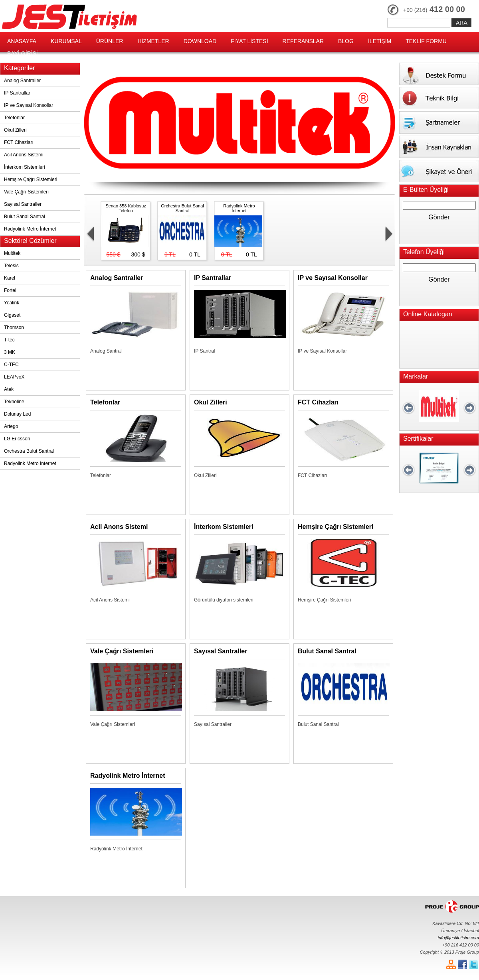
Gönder (439, 217)
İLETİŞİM (380, 41)
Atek (9, 389)
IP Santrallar (17, 93)
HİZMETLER (153, 41)
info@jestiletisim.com (458, 938)
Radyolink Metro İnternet (30, 229)
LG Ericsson (17, 439)
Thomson (14, 327)
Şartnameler (439, 122)
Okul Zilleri (15, 130)
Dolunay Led (17, 414)
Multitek (12, 253)
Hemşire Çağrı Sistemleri (31, 179)
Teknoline (14, 402)
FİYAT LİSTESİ (249, 41)
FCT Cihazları (19, 142)
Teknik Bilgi (439, 98)
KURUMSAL (66, 41)
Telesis (11, 266)
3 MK (10, 352)
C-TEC (11, 365)
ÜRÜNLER (110, 41)
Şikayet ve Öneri (439, 171)
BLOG (346, 41)
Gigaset (12, 315)
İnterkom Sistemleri (25, 167)
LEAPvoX (14, 377)
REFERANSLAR (303, 41)
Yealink (12, 303)
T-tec (9, 340)
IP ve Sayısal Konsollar (29, 105)
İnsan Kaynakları (439, 147)
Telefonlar (14, 118)
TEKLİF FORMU (426, 41)
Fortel (10, 290)
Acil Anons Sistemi (24, 155)
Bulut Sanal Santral (25, 217)
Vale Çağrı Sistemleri (26, 192)
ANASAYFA (22, 41)
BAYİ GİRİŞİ (23, 53)
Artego (11, 426)
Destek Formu (439, 74)
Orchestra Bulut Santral (29, 451)
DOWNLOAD (200, 41)
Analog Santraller (22, 81)
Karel (10, 278)
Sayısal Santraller (23, 204)
